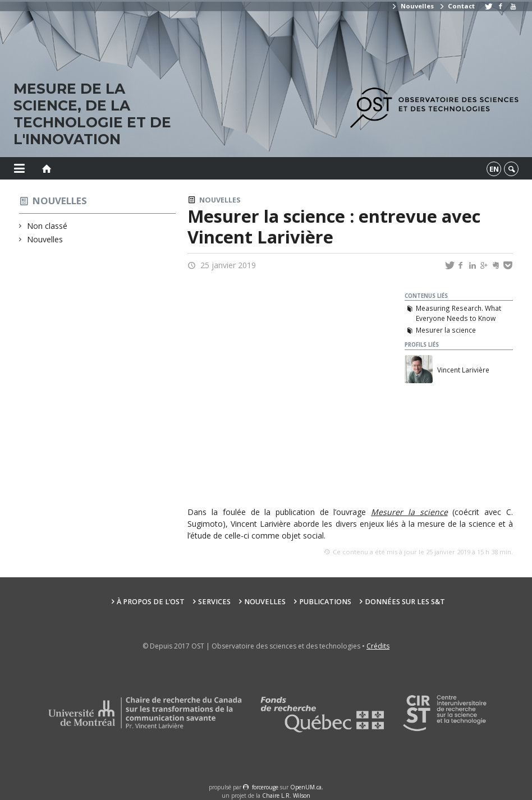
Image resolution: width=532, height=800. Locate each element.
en (494, 169)
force (265, 787)
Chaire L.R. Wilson (286, 796)
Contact (457, 6)
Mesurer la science (446, 330)
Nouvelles (412, 6)
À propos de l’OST (151, 602)
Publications (325, 602)
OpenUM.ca (306, 787)
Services (214, 602)
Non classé (47, 226)
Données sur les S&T (405, 602)
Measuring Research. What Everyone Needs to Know (458, 313)
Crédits (378, 646)
